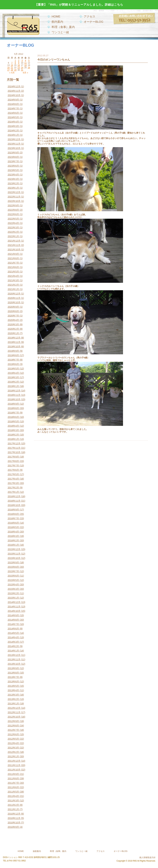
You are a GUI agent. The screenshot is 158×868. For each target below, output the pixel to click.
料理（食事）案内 (63, 27)
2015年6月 (13, 576)
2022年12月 (14, 192)
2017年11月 (14, 448)
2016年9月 (13, 510)
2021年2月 (13, 285)
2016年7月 (13, 518)
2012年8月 (13, 726)
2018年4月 (13, 426)
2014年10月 (14, 611)
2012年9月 (13, 721)
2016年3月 (13, 536)
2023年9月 (13, 153)
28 (12, 70)
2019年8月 (13, 355)
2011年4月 (13, 796)
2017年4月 (13, 479)
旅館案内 (37, 851)
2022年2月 (13, 232)
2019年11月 (14, 342)
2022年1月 (13, 236)
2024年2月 (13, 131)
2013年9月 (13, 668)
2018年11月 (14, 395)
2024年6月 (13, 113)
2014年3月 (13, 642)
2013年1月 (13, 704)
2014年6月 (13, 629)
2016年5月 (13, 527)
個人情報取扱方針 (147, 857)
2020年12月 (14, 294)
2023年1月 (13, 188)
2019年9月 (13, 351)
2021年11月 (14, 245)
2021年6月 (13, 267)
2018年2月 (13, 435)
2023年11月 (14, 144)
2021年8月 (13, 258)
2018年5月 (13, 421)
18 (25, 65)
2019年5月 (13, 369)
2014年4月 (13, 637)
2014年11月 (14, 607)
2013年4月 (13, 690)
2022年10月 (14, 201)
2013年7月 (13, 677)
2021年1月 (13, 289)
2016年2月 (13, 540)
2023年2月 (13, 183)
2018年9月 (13, 404)
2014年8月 (13, 620)
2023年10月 (14, 148)
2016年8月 (13, 514)
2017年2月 (13, 488)
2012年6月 (13, 734)
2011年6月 (13, 787)
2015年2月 (13, 593)
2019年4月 (13, 373)
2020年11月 (14, 298)
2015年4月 (13, 585)
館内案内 (57, 22)
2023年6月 (13, 166)
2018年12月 (14, 391)
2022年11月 (14, 197)
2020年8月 (13, 311)
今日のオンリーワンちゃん (54, 60)
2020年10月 (14, 302)
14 (12, 65)
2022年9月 (13, 205)
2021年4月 (13, 276)
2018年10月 (14, 399)
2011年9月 (13, 774)
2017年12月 (14, 443)
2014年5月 (13, 633)
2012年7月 (13, 730)
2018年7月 (13, 413)
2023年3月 (13, 179)
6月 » (25, 73)
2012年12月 (14, 708)
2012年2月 (13, 752)
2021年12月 (14, 241)
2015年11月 (14, 554)
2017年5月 (13, 474)
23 (19, 68)
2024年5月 (13, 117)
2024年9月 (13, 100)
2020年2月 (13, 329)
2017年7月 (13, 466)
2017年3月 (13, 483)
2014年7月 (13, 624)
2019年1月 (13, 386)
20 (8, 68)
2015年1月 (13, 598)
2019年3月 (13, 377)
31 (22, 70)
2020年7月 (13, 316)
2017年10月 (14, 452)
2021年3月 (13, 280)
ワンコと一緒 (60, 32)
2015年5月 (13, 580)
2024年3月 (13, 126)
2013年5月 (13, 686)
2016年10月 (14, 505)
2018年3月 (13, 430)
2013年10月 (14, 664)
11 (25, 63)
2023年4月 (13, 175)
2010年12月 (14, 814)
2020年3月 (13, 324)
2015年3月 (13, 589)
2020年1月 (13, 333)
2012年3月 (13, 748)
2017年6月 (13, 470)
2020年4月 (13, 320)
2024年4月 (13, 122)
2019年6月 (13, 364)
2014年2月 (13, 646)
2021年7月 (13, 263)
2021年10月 (14, 250)
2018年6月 (13, 417)
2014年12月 (14, 602)
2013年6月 (13, 682)
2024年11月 (14, 91)
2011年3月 (13, 801)
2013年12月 (14, 655)
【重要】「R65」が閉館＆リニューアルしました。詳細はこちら (79, 5)
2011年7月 (13, 783)
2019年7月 (13, 360)
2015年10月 (14, 558)
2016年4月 (13, 532)
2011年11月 (14, 765)
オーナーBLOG (94, 22)
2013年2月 (13, 699)
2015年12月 (14, 549)
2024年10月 (14, 95)
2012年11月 (14, 712)
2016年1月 (13, 545)
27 (8, 70)
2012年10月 (14, 717)
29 (15, 70)
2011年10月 (14, 770)
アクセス (90, 17)
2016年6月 (13, 523)
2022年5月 (13, 219)
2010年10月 (14, 823)
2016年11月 (14, 501)
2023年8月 (13, 157)
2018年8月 (13, 408)
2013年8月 (13, 673)
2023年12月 (14, 139)
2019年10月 (14, 347)
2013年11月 (14, 659)
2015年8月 (13, 567)
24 (22, 68)
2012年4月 (13, 743)
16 (19, 65)
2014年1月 (13, 651)
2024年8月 (13, 104)
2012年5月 (13, 739)
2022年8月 (13, 210)
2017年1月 (13, 492)
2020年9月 (13, 307)
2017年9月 (13, 457)
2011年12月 (14, 761)
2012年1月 (13, 756)
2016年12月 (14, 496)
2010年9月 (13, 827)
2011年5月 (13, 792)
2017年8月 (13, 461)
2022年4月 (13, 223)
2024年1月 (13, 135)
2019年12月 (14, 338)
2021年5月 (13, 272)
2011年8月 (13, 778)
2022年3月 (13, 228)
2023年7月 (13, 161)
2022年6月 (13, 214)
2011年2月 (13, 805)
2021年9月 (13, 254)
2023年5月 (13, 170)
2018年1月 (13, 439)
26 (29, 68)
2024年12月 (14, 86)
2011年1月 (13, 809)
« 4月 (12, 73)
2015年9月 (13, 563)
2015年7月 (13, 571)
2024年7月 (13, 108)
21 (12, 68)
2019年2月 (13, 382)
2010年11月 (14, 818)
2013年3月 (13, 695)
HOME (56, 17)
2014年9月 (13, 615)
